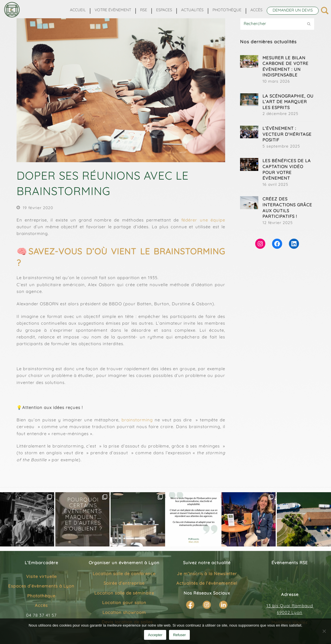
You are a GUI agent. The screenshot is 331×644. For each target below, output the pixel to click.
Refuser (179, 635)
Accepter (155, 635)
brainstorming (137, 420)
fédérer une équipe (203, 220)
